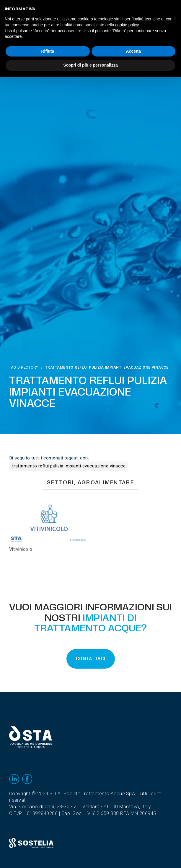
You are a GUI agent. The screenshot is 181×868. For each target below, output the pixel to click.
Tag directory (24, 367)
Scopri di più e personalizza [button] (90, 65)
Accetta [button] (133, 51)
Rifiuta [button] (48, 51)
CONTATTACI (91, 659)
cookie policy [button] (127, 25)
